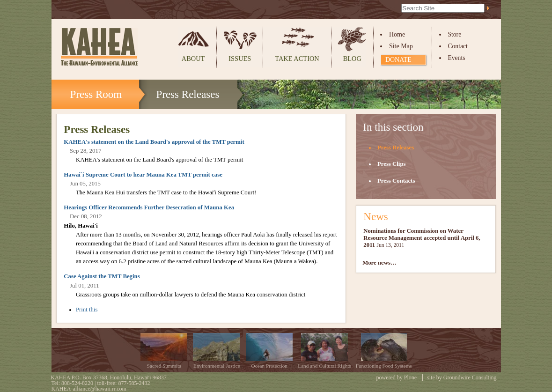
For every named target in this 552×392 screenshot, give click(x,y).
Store (454, 34)
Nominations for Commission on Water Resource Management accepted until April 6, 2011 (422, 238)
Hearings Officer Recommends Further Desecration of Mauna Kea (149, 207)
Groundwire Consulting (470, 377)
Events (456, 58)
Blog (352, 59)
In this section (393, 127)
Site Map (401, 46)
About (193, 59)
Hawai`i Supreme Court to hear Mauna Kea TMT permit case (143, 175)
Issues (240, 59)
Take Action (297, 59)
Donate (398, 60)
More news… (379, 263)
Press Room (96, 94)
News (375, 216)
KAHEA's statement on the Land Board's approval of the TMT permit (154, 142)
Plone (410, 377)
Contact (457, 46)
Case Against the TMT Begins (102, 276)
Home (397, 34)
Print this (87, 310)
